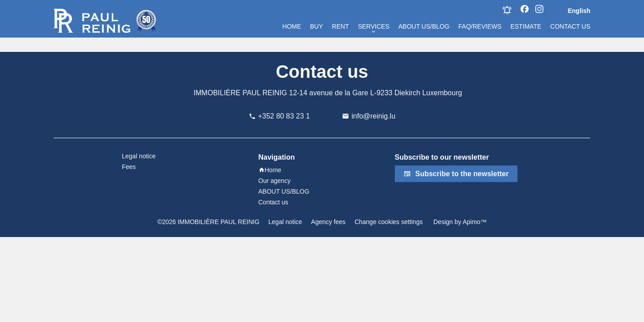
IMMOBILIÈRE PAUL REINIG (240, 93)
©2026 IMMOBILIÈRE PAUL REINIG (208, 222)
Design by (459, 222)
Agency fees (328, 222)
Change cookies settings (389, 222)
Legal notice (285, 222)
